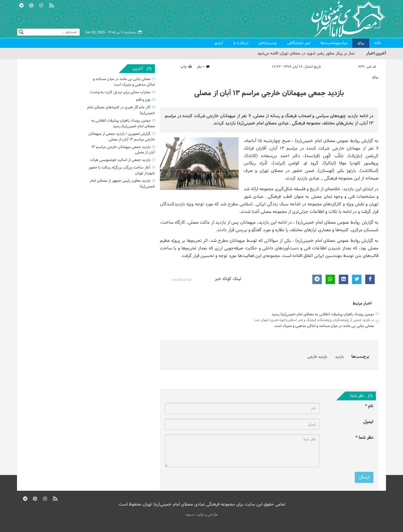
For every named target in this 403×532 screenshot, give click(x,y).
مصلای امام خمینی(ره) (315, 141)
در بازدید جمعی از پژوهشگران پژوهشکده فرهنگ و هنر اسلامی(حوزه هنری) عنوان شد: (314, 320)
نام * (369, 406)
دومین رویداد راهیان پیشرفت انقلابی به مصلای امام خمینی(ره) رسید (323, 314)
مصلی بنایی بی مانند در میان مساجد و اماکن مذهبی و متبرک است (324, 326)
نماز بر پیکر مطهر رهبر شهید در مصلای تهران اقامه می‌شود (306, 54)
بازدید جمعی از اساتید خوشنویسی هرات (120, 161)
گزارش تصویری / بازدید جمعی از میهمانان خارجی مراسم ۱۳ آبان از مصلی (122, 137)
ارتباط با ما (241, 43)
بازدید (339, 357)
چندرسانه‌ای (268, 43)
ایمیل (368, 422)
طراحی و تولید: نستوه (202, 515)
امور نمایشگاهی (299, 43)
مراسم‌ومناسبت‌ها (334, 43)
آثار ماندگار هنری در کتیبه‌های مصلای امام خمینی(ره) (121, 111)
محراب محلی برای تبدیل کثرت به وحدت (120, 93)
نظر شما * (364, 438)
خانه (378, 43)
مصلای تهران (339, 19)
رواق (361, 43)
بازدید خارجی (317, 357)
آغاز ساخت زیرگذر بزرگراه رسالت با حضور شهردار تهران (122, 171)
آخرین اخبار (376, 53)
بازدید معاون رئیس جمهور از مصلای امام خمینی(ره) (122, 184)
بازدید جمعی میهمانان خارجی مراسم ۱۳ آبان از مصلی (269, 93)
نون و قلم (143, 100)
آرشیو (219, 43)
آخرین (138, 69)
